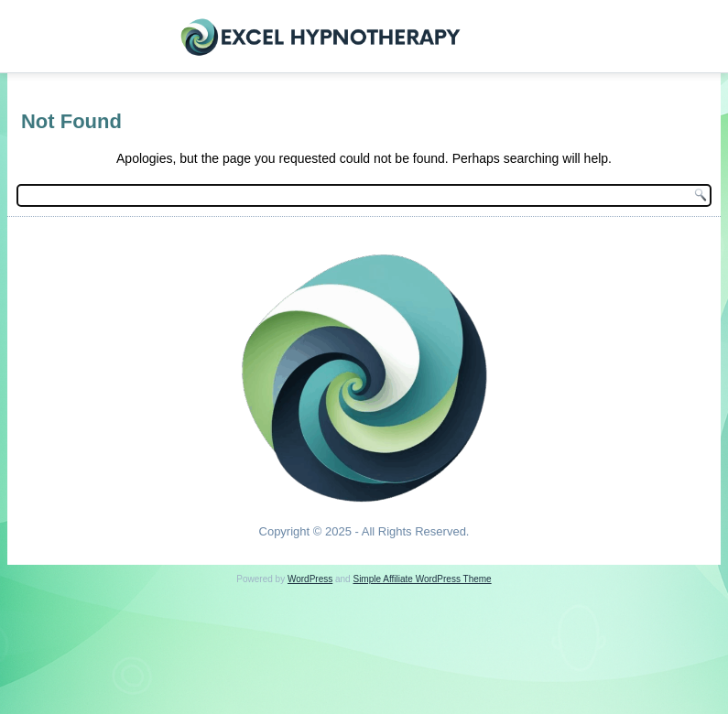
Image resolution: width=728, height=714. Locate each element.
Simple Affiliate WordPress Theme (422, 579)
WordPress (310, 579)
